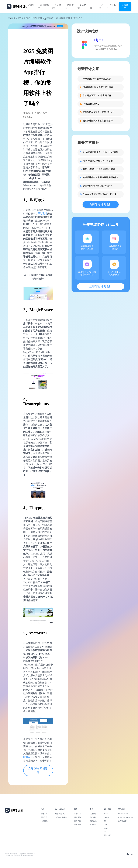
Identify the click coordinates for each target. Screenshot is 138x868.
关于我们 (112, 7)
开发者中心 (78, 824)
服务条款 (77, 821)
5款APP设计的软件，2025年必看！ (99, 161)
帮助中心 (69, 7)
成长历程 (93, 821)
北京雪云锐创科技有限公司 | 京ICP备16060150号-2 (20, 854)
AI (105, 832)
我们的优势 (44, 7)
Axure (106, 828)
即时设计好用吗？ (91, 104)
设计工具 (44, 814)
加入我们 (93, 817)
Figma (98, 40)
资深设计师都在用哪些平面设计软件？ (101, 177)
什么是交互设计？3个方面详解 (97, 96)
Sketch (106, 817)
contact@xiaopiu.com (126, 817)
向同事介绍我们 (61, 817)
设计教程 (57, 7)
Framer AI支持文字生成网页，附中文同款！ (101, 194)
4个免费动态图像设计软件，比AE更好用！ (101, 152)
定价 (101, 7)
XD (105, 824)
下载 (92, 7)
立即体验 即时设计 (38, 770)
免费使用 (125, 6)
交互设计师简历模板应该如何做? (98, 121)
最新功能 (82, 7)
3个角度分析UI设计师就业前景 (97, 79)
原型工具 (44, 817)
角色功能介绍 (60, 814)
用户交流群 (122, 821)
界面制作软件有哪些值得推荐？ (97, 186)
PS (105, 821)
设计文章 (12, 18)
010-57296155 (123, 814)
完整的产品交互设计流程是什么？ (99, 112)
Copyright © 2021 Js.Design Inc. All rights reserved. (19, 856)
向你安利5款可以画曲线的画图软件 (99, 169)
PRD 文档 (44, 821)
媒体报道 (93, 824)
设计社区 (30, 7)
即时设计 (42, 214)
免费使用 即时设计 (101, 204)
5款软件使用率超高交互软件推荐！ (99, 87)
